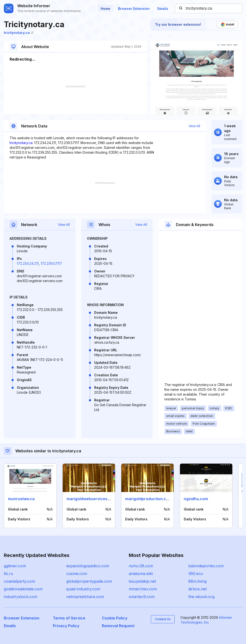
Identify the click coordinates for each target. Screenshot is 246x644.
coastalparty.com (19, 581)
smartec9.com (142, 597)
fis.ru (8, 574)
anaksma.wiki (141, 574)
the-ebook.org (201, 597)
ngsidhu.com (196, 499)
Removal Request (118, 626)
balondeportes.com (206, 566)
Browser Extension (134, 9)
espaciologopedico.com (88, 566)
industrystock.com (21, 597)
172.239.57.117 (51, 263)
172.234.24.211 (28, 263)
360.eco (196, 574)
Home (105, 9)
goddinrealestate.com (23, 589)
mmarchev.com (143, 589)
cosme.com (77, 574)
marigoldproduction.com (148, 499)
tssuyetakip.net (142, 581)
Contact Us (163, 619)
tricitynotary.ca (19, 33)
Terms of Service (69, 618)
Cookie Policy (115, 618)
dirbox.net (197, 589)
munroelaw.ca (21, 499)
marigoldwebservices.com (92, 499)
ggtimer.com (15, 566)
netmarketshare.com (85, 597)
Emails (163, 9)
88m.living (197, 581)
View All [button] (194, 126)
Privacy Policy (66, 626)
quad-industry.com (83, 589)
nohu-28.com (141, 566)
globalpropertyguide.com (89, 581)
